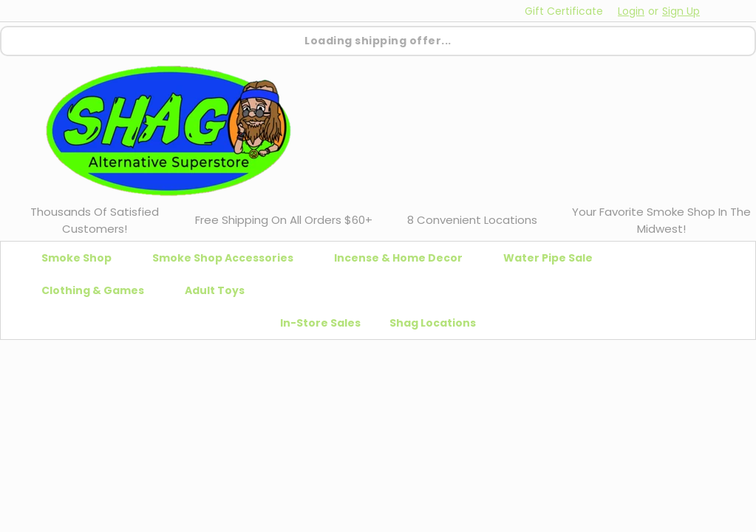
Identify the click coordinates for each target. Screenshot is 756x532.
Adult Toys (221, 290)
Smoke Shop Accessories (229, 258)
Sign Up (681, 11)
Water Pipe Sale (554, 258)
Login (631, 11)
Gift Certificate (564, 11)
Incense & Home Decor (404, 258)
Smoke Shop (82, 258)
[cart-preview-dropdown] (726, 11)
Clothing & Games (99, 290)
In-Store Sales (320, 323)
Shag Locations (433, 323)
